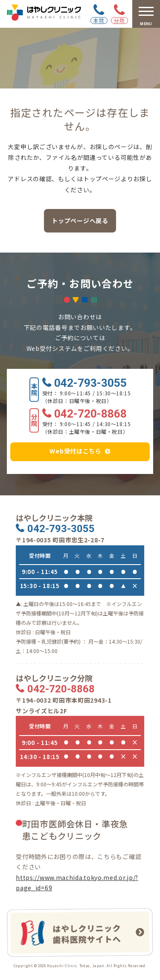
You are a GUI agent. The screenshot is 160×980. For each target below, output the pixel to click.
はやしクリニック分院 (54, 678)
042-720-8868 (90, 414)
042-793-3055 (90, 383)
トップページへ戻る (80, 221)
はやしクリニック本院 (54, 518)
